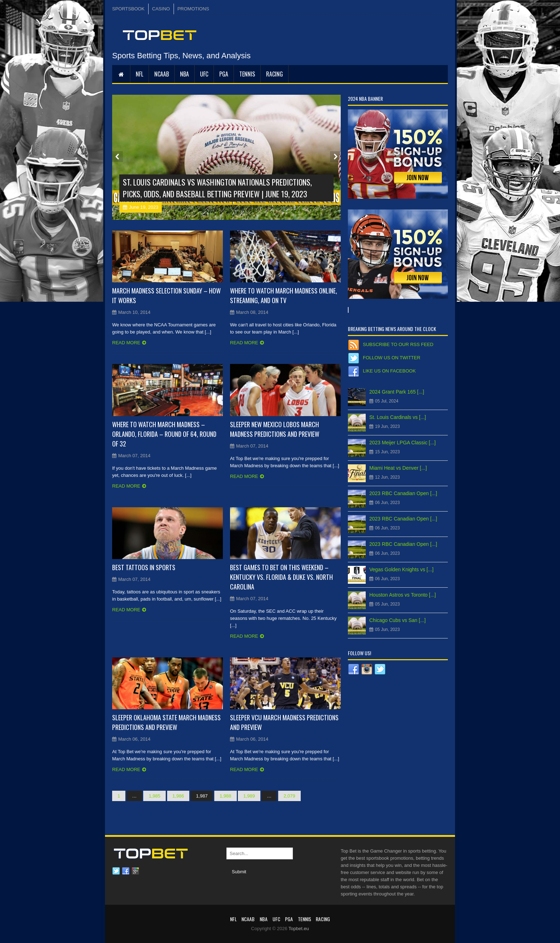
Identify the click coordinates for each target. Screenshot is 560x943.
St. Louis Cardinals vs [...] (398, 417)
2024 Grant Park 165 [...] (397, 392)
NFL (139, 74)
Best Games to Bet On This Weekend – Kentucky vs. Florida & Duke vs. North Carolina (281, 577)
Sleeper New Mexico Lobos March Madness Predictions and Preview (275, 429)
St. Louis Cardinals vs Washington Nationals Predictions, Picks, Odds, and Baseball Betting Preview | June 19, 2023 (217, 188)
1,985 (154, 796)
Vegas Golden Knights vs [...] (401, 569)
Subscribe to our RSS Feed (398, 344)
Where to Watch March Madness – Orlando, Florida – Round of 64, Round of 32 (164, 434)
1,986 (178, 796)
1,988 (226, 796)
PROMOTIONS (193, 9)
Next (335, 157)
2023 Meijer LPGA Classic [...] (402, 443)
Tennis (247, 74)
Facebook (126, 871)
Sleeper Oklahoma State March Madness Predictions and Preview (166, 722)
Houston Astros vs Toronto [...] (403, 595)
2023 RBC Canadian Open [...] (403, 493)
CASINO (161, 9)
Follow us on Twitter (392, 358)
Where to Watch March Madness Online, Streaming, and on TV (284, 295)
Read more (126, 343)
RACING (274, 74)
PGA (224, 74)
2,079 (289, 796)
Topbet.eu (299, 929)
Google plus (135, 871)
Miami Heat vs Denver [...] (398, 468)
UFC (204, 74)
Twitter (116, 871)
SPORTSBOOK (128, 9)
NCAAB (162, 74)
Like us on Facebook (389, 371)
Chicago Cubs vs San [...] (397, 620)
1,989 (249, 796)
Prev (117, 157)
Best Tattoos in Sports (144, 567)
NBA (184, 74)
